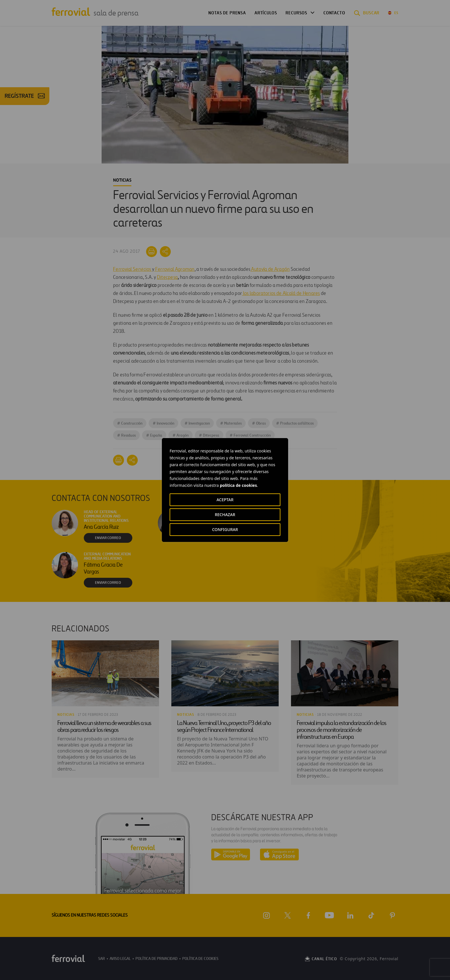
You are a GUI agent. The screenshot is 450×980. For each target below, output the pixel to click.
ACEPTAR (225, 500)
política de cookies (238, 485)
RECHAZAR (225, 515)
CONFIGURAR (225, 529)
